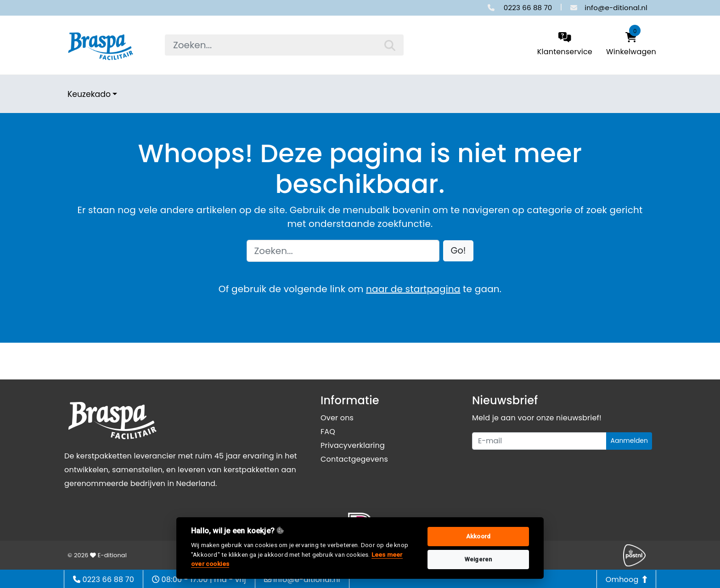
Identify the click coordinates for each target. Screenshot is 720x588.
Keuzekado (89, 94)
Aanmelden (629, 441)
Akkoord (478, 536)
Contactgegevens (354, 459)
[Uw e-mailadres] (539, 441)
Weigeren (478, 559)
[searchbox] (284, 45)
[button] (458, 251)
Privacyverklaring (353, 445)
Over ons (337, 418)
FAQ (328, 432)
